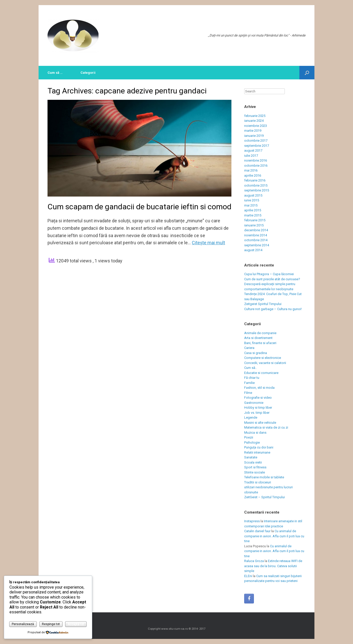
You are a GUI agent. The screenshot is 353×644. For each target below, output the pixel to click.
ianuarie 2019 (254, 136)
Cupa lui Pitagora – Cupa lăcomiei (269, 274)
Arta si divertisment (258, 338)
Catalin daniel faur (257, 531)
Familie (249, 383)
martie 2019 (253, 131)
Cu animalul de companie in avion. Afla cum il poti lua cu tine (274, 536)
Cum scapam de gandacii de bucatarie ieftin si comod (139, 207)
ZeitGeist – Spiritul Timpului (264, 497)
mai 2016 (251, 170)
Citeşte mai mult (208, 243)
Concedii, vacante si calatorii (265, 363)
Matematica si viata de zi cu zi (266, 427)
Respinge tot (51, 624)
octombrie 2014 (256, 240)
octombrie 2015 (256, 185)
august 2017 (253, 150)
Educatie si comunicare (261, 373)
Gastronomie (254, 403)
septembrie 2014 (257, 245)
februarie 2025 (255, 116)
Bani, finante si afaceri (260, 343)
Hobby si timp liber (258, 408)
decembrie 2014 (256, 230)
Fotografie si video (258, 398)
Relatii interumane (257, 452)
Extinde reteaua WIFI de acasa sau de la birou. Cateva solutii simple (273, 566)
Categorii (88, 73)
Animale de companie (260, 333)
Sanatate (251, 457)
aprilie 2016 (253, 175)
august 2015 (253, 195)
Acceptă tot (76, 624)
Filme (248, 393)
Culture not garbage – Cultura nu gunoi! (273, 309)
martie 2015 (253, 215)
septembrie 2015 (257, 190)
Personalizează (23, 624)
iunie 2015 (252, 200)
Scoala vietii (253, 462)
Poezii (249, 437)
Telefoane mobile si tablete (264, 477)
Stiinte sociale (255, 472)
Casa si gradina (256, 353)
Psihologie (252, 442)
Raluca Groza (254, 561)
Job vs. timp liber (257, 413)
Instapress (252, 521)
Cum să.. (250, 368)
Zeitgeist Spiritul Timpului (263, 304)
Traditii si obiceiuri (258, 482)
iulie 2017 (251, 156)
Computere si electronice (263, 358)
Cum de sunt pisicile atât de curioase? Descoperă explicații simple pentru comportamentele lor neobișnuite (272, 284)
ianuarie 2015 (254, 225)
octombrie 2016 (256, 166)
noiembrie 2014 (256, 235)
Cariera (249, 348)
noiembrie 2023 (256, 126)
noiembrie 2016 (256, 160)
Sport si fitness (255, 467)
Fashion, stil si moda (259, 388)
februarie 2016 (255, 180)
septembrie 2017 (257, 146)
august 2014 (253, 250)
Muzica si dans (255, 433)
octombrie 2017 (256, 141)
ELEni (248, 576)
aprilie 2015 (253, 210)
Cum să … (55, 73)
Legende (251, 417)
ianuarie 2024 (254, 121)
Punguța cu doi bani (259, 447)
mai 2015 (251, 205)
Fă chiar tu (252, 378)
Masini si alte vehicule (260, 423)
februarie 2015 (255, 220)
